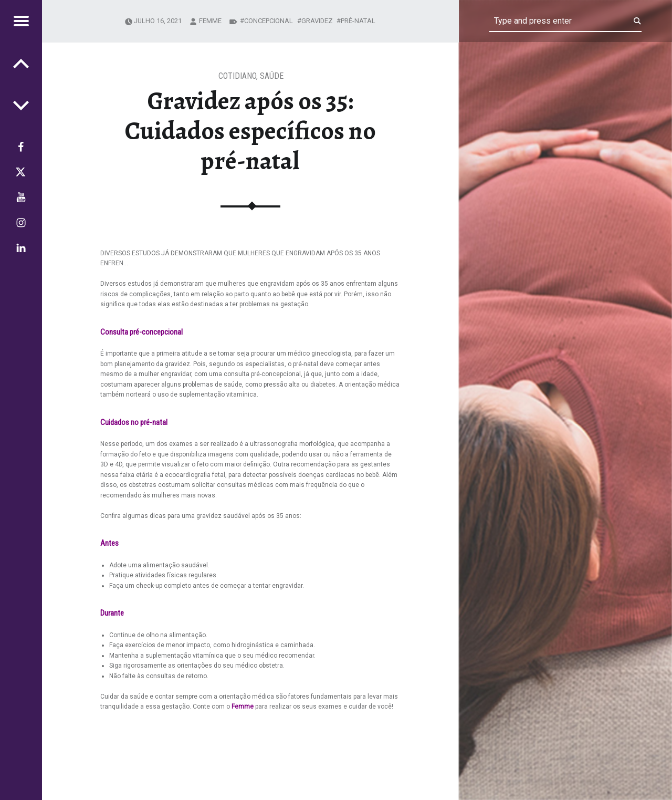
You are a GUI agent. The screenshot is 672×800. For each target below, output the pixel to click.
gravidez (317, 21)
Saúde (272, 76)
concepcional (269, 21)
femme (210, 21)
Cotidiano (237, 76)
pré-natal (358, 21)
